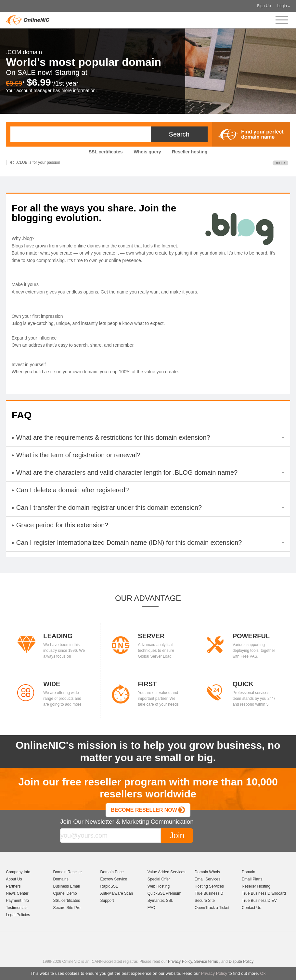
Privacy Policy (214, 973)
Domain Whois (207, 872)
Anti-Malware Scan (117, 893)
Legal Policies (18, 915)
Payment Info (17, 901)
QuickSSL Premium (164, 893)
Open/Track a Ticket (212, 908)
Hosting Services (209, 886)
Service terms (206, 962)
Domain (248, 872)
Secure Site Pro (67, 908)
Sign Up (264, 6)
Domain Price (112, 872)
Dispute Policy (241, 962)
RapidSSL (109, 886)
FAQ (151, 908)
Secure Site (205, 901)
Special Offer (159, 879)
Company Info (18, 872)
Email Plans (252, 879)
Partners (13, 886)
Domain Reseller (67, 872)
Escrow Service (114, 879)
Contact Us (251, 908)
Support (107, 901)
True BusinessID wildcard (264, 893)
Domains (61, 879)
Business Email (66, 886)
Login (282, 6)
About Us (14, 879)
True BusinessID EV (259, 901)
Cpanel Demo (65, 893)
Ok (263, 973)
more (280, 163)
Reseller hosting (190, 152)
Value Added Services (167, 872)
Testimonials (17, 908)
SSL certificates (106, 152)
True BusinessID (209, 893)
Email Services (207, 879)
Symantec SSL (160, 901)
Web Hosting (159, 886)
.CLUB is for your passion (38, 162)
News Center (17, 893)
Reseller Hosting (256, 886)
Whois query (147, 152)
